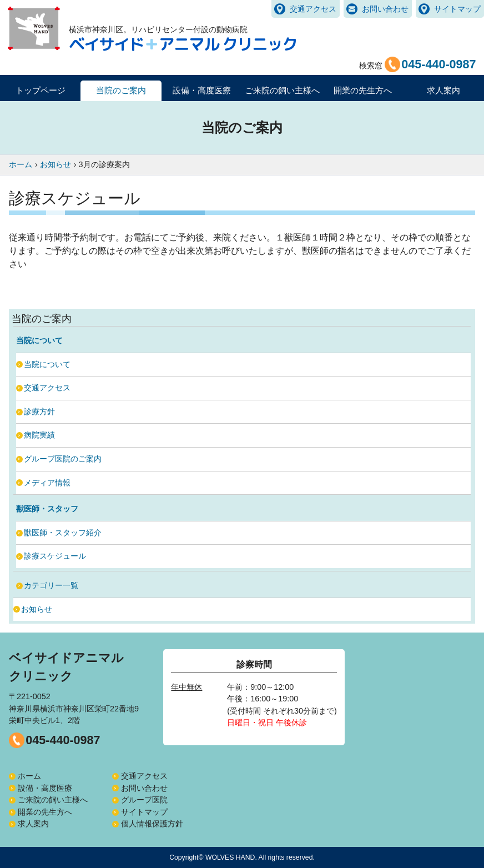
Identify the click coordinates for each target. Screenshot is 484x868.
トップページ (41, 90)
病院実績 (39, 435)
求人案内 (443, 90)
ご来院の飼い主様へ (53, 800)
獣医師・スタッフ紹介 (63, 533)
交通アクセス (313, 9)
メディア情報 (47, 483)
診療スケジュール (55, 556)
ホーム (29, 776)
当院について (47, 364)
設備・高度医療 (45, 788)
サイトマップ (457, 9)
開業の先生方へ (45, 812)
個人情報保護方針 (152, 824)
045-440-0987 (63, 740)
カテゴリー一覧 (51, 585)
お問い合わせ (385, 9)
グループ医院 (144, 800)
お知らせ (37, 609)
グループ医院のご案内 (63, 459)
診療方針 (39, 412)
